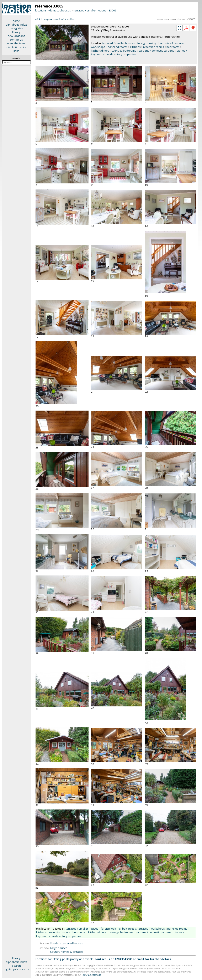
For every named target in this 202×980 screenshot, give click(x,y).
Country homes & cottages (67, 952)
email (140, 959)
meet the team (16, 43)
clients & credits (16, 47)
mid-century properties (122, 54)
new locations (16, 36)
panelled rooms (118, 47)
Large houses (59, 948)
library (16, 32)
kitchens (135, 47)
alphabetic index (16, 25)
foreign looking (147, 43)
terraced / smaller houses (90, 10)
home (16, 21)
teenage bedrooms (124, 51)
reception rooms (154, 47)
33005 (113, 10)
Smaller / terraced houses (67, 943)
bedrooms (173, 47)
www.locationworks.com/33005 (176, 19)
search (16, 966)
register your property (16, 969)
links (16, 51)
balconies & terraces (172, 43)
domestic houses (60, 10)
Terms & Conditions (91, 975)
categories (16, 28)
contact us (16, 40)
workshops (98, 47)
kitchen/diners (100, 51)
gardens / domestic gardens (156, 51)
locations (41, 10)
